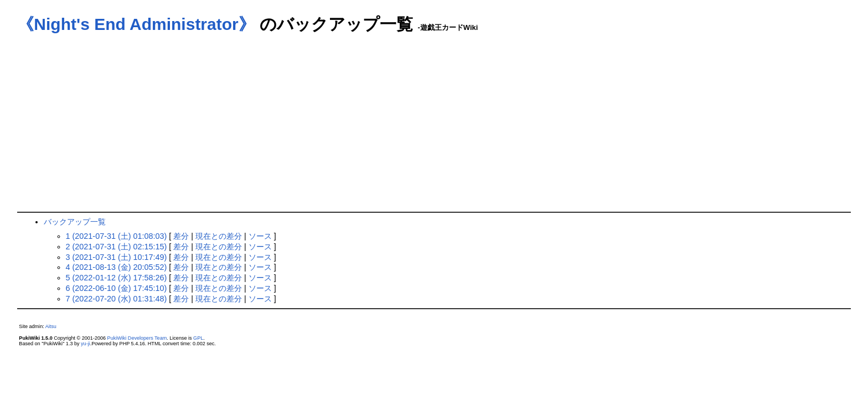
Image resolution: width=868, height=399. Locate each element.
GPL (198, 338)
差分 (181, 236)
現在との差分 (219, 236)
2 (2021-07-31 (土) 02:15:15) (117, 247)
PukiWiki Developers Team (137, 338)
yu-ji (86, 344)
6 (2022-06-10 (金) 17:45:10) (117, 288)
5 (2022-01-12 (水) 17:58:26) (117, 278)
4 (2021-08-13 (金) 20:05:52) (117, 267)
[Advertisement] (434, 129)
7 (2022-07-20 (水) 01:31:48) (117, 299)
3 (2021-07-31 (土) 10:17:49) (117, 257)
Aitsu (51, 326)
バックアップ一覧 (75, 222)
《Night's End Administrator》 (136, 24)
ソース (260, 236)
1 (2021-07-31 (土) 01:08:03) (117, 236)
